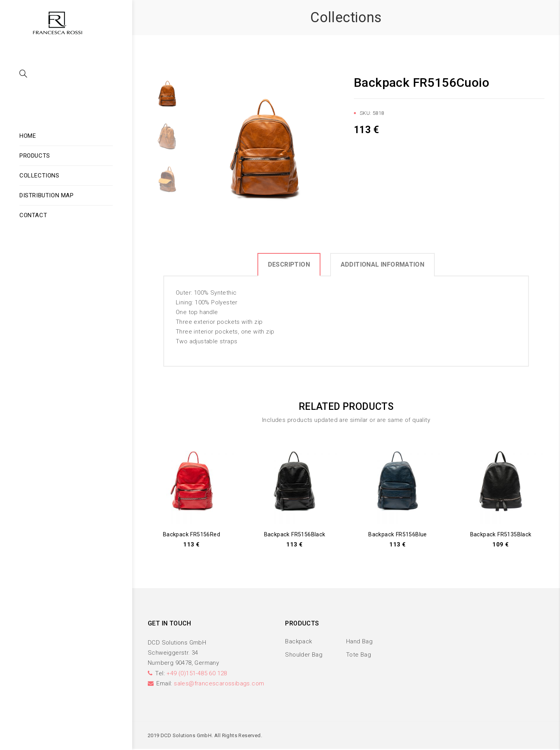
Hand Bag (359, 642)
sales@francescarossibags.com (219, 684)
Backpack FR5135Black (501, 534)
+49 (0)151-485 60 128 (197, 674)
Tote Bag (359, 655)
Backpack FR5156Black (295, 534)
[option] (264, 148)
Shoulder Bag (304, 655)
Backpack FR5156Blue (398, 534)
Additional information (383, 264)
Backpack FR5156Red (191, 534)
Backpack (298, 642)
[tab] (289, 264)
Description (289, 264)
